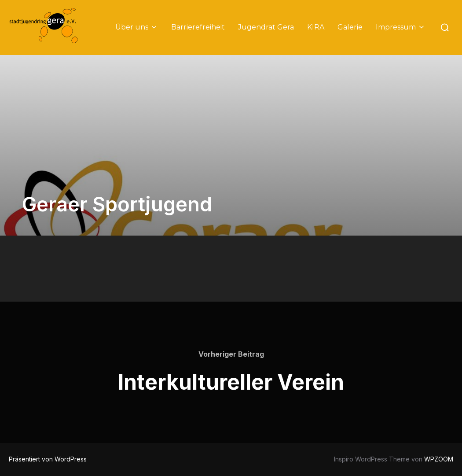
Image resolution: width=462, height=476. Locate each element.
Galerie (350, 27)
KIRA (316, 27)
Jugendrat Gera (266, 27)
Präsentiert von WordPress (48, 459)
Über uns (137, 27)
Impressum (401, 27)
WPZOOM (439, 459)
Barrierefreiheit (198, 27)
